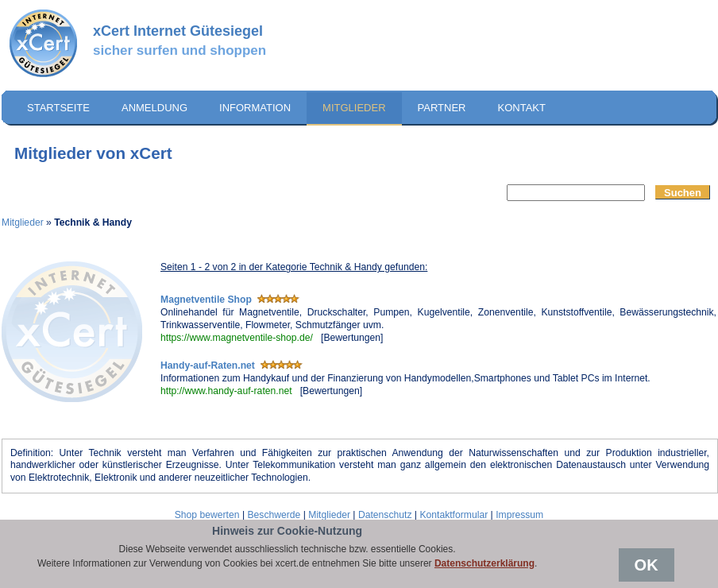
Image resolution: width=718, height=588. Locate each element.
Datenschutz (385, 515)
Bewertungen (352, 338)
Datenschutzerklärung (484, 563)
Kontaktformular (454, 515)
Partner (442, 108)
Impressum (519, 515)
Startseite (58, 108)
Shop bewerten (207, 515)
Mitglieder (354, 108)
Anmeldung (154, 108)
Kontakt (521, 108)
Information (255, 108)
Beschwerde (274, 515)
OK (647, 565)
